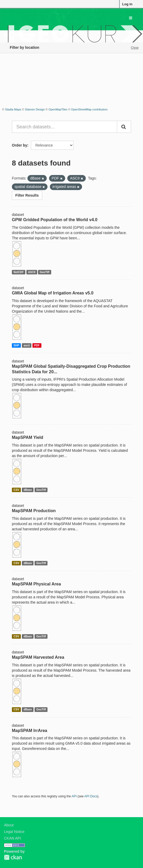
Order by (20, 145)
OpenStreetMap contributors (89, 109)
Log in (127, 4)
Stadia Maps (13, 109)
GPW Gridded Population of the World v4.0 (55, 220)
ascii (27, 345)
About (9, 825)
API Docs (91, 796)
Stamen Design (35, 109)
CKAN (13, 857)
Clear (135, 48)
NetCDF (19, 272)
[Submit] (124, 127)
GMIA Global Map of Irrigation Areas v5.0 (53, 293)
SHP (16, 345)
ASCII (32, 272)
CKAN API (13, 838)
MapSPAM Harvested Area (38, 657)
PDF (37, 345)
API (74, 796)
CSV (16, 490)
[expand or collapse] (131, 18)
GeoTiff (45, 272)
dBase (28, 490)
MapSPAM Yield (28, 437)
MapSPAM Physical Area (36, 584)
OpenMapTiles (58, 109)
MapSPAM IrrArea (30, 731)
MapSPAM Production (34, 511)
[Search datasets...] (65, 127)
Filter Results (27, 195)
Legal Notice (14, 832)
